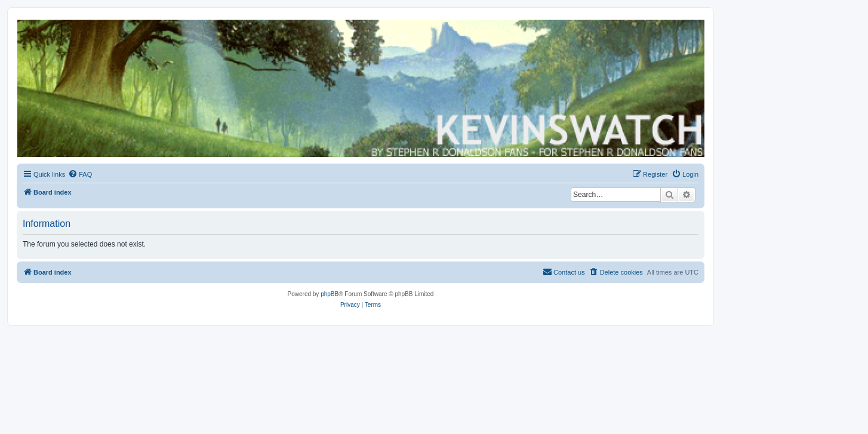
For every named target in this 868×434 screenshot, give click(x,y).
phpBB (330, 294)
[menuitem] (80, 174)
